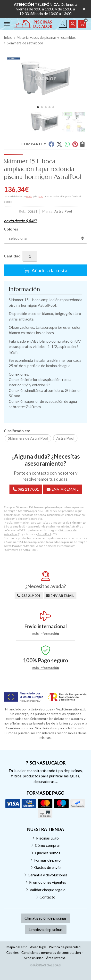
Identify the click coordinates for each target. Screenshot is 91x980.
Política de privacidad (65, 947)
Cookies (12, 952)
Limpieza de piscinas (46, 929)
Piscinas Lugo (47, 838)
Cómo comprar (48, 845)
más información (46, 634)
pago (41, 196)
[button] (38, 107)
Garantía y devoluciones (48, 875)
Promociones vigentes (48, 882)
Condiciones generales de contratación (51, 952)
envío (29, 196)
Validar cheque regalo (48, 890)
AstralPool (44, 534)
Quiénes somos (48, 853)
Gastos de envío (47, 867)
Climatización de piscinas (45, 918)
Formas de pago (47, 860)
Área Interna (56, 958)
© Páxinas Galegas (45, 965)
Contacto (47, 897)
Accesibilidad (33, 958)
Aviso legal (38, 947)
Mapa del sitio (17, 947)
